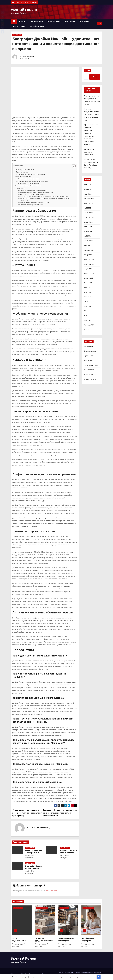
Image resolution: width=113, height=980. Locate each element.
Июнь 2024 (88, 231)
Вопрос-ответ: (20, 188)
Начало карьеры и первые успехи (29, 179)
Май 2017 (87, 316)
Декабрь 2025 (89, 203)
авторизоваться (51, 891)
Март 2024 (88, 245)
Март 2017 (87, 320)
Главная (22, 21)
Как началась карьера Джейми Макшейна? (34, 194)
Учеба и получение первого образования (31, 174)
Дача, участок (70, 21)
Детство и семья (23, 172)
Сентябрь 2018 (89, 302)
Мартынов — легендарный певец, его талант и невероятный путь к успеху (27, 813)
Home (61, 972)
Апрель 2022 (88, 278)
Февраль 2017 (89, 325)
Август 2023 (88, 269)
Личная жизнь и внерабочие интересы (28, 186)
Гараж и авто (84, 21)
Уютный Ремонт (24, 10)
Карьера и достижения (23, 177)
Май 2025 (87, 208)
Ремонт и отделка (54, 21)
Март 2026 (88, 194)
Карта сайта (98, 972)
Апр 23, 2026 (19, 944)
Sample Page (69, 972)
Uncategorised (17, 35)
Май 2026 (87, 185)
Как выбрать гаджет (37, 26)
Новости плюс (89, 370)
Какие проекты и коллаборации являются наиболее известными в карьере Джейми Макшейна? (46, 200)
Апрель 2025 (88, 213)
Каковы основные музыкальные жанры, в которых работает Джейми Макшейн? (45, 197)
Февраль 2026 (89, 199)
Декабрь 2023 (89, 259)
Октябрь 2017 (89, 306)
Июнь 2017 (88, 311)
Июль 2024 (88, 227)
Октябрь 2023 (89, 264)
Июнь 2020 (88, 283)
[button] (96, 23)
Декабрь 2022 (89, 274)
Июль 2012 (88, 330)
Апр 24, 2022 (30, 855)
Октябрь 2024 (89, 217)
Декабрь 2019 (89, 292)
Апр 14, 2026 (42, 944)
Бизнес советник (19, 26)
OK (99, 977)
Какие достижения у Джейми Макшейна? (33, 205)
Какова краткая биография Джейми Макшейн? (35, 203)
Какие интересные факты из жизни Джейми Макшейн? (37, 192)
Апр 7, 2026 (65, 944)
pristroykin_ (30, 56)
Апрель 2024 (88, 241)
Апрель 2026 (88, 189)
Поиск (88, 70)
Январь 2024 (89, 255)
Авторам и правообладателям (84, 972)
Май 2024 (87, 236)
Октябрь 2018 (89, 297)
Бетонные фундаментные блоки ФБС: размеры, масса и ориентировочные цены (92, 115)
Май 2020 (87, 288)
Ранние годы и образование (24, 170)
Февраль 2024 (89, 250)
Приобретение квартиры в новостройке (89, 152)
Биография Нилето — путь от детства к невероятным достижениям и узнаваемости (60, 813)
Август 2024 (88, 222)
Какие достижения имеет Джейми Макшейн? (34, 190)
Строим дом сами (36, 21)
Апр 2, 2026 (88, 944)
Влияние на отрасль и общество (29, 184)
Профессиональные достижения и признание (33, 181)
